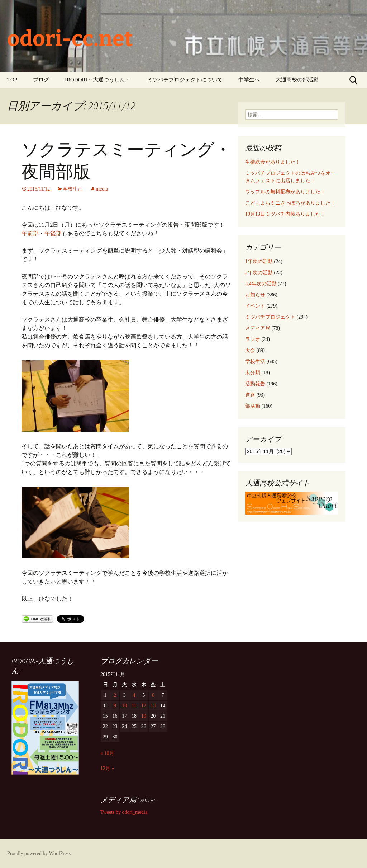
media (102, 189)
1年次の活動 (259, 261)
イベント (255, 306)
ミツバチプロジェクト (270, 317)
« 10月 (107, 753)
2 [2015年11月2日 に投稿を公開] (115, 695)
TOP (12, 80)
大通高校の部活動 (297, 80)
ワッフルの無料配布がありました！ (285, 192)
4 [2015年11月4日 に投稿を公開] (134, 695)
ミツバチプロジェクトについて (185, 80)
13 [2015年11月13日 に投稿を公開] (153, 706)
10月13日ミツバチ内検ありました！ (285, 214)
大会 (250, 350)
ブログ (41, 80)
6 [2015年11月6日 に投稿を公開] (153, 695)
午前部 (30, 233)
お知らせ (255, 295)
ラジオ (253, 339)
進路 (250, 395)
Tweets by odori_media (124, 812)
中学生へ (249, 80)
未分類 (253, 373)
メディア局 (258, 328)
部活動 (253, 406)
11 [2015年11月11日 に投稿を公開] (134, 706)
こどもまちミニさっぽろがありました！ (290, 203)
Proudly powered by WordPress (39, 853)
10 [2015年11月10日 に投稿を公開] (124, 706)
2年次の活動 (259, 273)
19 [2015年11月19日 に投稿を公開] (144, 716)
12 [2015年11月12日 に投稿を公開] (144, 706)
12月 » (107, 768)
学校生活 (73, 189)
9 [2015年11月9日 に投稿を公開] (115, 706)
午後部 (53, 233)
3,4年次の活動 (261, 284)
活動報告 (255, 384)
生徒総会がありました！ (273, 162)
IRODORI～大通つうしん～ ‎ (98, 80)
